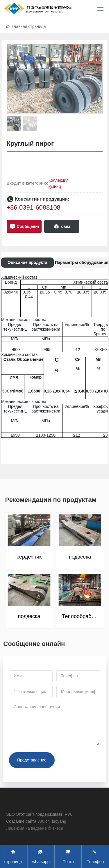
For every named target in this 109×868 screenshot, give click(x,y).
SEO (10, 814)
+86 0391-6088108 (34, 207)
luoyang (59, 821)
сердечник (29, 557)
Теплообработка (82, 616)
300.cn (44, 821)
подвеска (80, 557)
